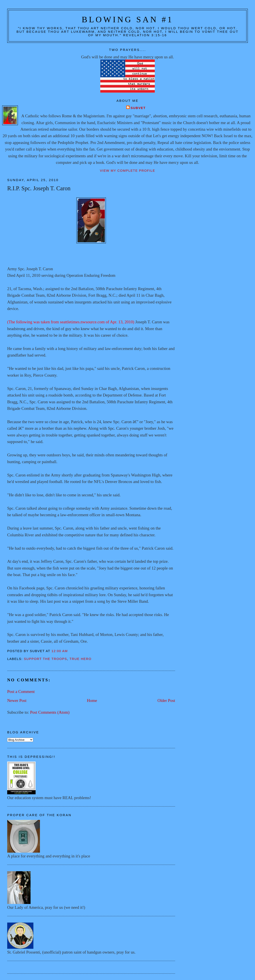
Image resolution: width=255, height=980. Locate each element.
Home (92, 700)
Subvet (138, 108)
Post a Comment (21, 692)
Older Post (166, 700)
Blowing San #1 (127, 19)
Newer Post (17, 700)
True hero (80, 659)
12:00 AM (60, 651)
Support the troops (45, 659)
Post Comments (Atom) (50, 712)
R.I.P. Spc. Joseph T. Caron (39, 188)
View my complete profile (127, 171)
